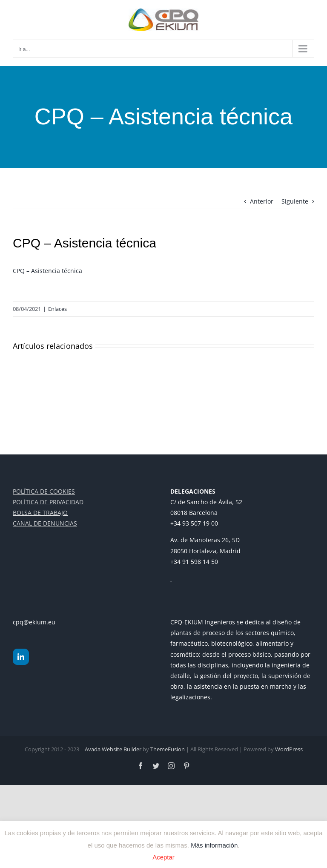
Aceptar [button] (163, 857)
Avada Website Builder (113, 749)
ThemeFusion (168, 749)
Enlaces (57, 309)
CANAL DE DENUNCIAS (45, 523)
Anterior (262, 201)
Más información (214, 845)
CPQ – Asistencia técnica (47, 271)
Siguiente (295, 201)
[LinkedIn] (21, 657)
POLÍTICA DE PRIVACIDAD (48, 502)
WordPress (289, 749)
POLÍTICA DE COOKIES (44, 491)
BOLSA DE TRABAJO (40, 513)
